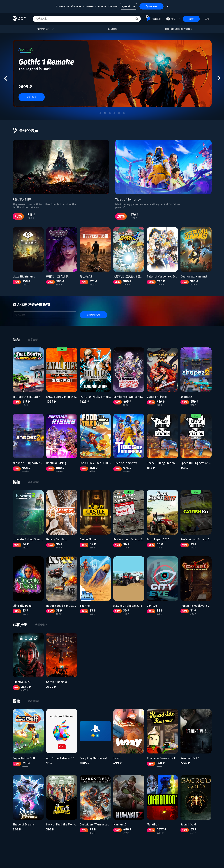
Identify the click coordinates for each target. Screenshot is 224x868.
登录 (191, 19)
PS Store (112, 29)
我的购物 (153, 18)
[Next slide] (218, 78)
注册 (207, 19)
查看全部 (34, 340)
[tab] (100, 113)
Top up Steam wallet (178, 29)
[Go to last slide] (6, 78)
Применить (151, 6)
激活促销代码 (93, 315)
